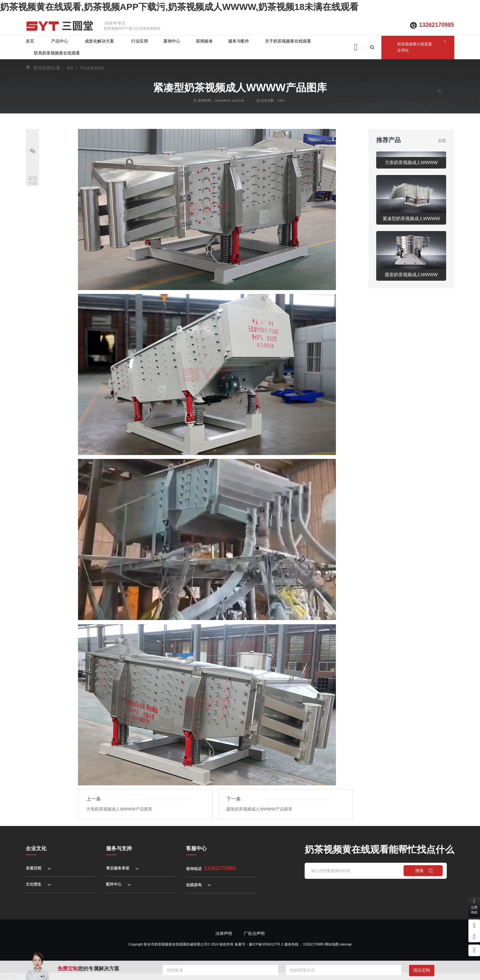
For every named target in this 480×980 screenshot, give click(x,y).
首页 (30, 41)
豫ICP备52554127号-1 (266, 944)
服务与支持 (119, 848)
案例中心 (172, 41)
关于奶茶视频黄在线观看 (288, 41)
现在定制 (422, 970)
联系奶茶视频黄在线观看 (57, 53)
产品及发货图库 (92, 68)
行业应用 (140, 41)
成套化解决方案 (99, 41)
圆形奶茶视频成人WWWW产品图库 (259, 809)
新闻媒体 (204, 41)
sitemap (346, 944)
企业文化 (36, 848)
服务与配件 (239, 41)
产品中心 (60, 41)
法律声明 (224, 933)
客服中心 (196, 848)
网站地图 (332, 944)
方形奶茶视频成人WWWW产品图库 (119, 809)
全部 (442, 141)
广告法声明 (254, 933)
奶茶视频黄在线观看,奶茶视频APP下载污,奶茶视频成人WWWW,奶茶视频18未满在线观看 (179, 7)
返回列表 (33, 181)
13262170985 (437, 25)
